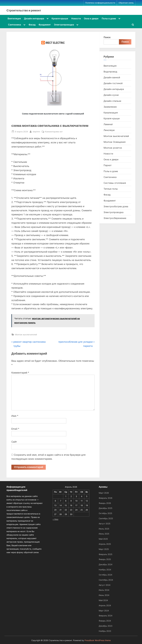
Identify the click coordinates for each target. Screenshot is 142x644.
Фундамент (45, 25)
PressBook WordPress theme (98, 640)
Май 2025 (103, 539)
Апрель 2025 (105, 544)
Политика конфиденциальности (100, 3)
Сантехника (14, 25)
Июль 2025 (104, 529)
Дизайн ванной (112, 77)
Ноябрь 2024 (105, 570)
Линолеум (109, 130)
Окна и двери (91, 18)
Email (15, 429)
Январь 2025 (105, 559)
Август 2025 (105, 524)
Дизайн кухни (111, 95)
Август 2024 (105, 585)
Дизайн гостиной (113, 83)
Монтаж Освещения (115, 142)
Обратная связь (126, 3)
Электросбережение (115, 218)
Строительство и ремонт (24, 10)
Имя (15, 416)
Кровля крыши (60, 18)
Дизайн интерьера (34, 18)
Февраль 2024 (106, 616)
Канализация (111, 113)
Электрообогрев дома (116, 206)
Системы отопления (115, 183)
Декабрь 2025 (106, 508)
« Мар (56, 519)
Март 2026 (104, 493)
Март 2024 (104, 611)
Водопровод (110, 72)
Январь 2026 (105, 503)
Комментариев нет (54, 132)
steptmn (36, 131)
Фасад (32, 25)
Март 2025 (104, 549)
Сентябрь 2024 (106, 580)
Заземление (110, 107)
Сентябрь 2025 (106, 518)
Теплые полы (111, 189)
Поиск (107, 37)
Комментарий (20, 373)
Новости (76, 18)
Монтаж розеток (113, 148)
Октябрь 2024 (105, 575)
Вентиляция (14, 18)
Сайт (14, 442)
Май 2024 (103, 600)
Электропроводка (64, 25)
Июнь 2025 (104, 534)
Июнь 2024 (104, 595)
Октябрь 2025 (105, 513)
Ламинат (108, 124)
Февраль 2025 (106, 554)
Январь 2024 (105, 621)
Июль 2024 (104, 590)
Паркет (108, 165)
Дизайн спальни (112, 101)
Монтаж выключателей (26, 335)
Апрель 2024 (105, 605)
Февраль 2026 (106, 498)
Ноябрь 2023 (105, 631)
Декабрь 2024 (106, 564)
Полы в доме (109, 18)
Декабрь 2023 (106, 626)
